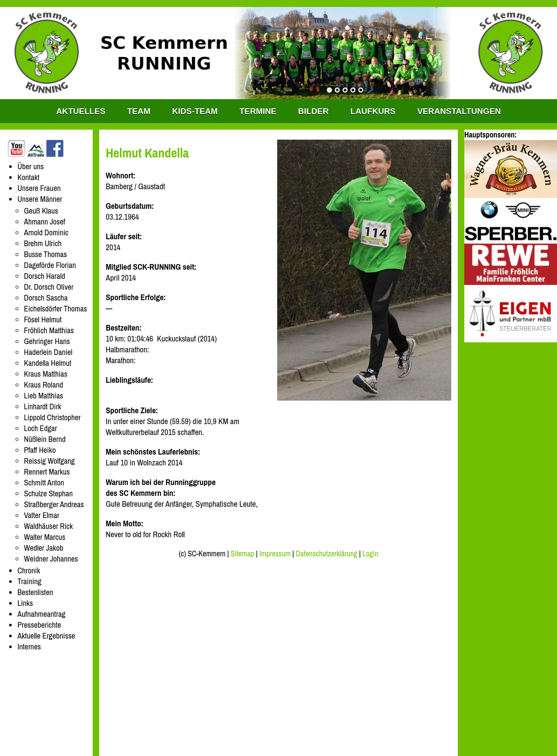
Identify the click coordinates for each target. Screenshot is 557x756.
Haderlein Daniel (48, 352)
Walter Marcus (45, 537)
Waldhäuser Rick (48, 526)
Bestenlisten (35, 592)
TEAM (139, 111)
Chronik (29, 570)
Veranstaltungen (459, 111)
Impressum (275, 554)
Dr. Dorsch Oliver (49, 287)
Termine (258, 111)
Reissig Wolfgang (49, 461)
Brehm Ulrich (43, 243)
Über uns (31, 166)
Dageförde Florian (50, 265)
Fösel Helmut (43, 319)
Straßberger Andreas (54, 504)
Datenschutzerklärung (327, 554)
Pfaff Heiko (40, 450)
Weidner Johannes (51, 559)
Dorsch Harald (45, 276)
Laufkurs (373, 111)
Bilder (313, 111)
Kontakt (29, 177)
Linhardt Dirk (43, 406)
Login (370, 554)
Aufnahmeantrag (41, 614)
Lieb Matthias (44, 396)
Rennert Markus (47, 472)
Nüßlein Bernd (45, 439)
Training (29, 581)
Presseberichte (39, 625)
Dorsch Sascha (46, 298)
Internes (29, 647)
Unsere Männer (40, 199)
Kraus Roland (44, 385)
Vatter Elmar (42, 515)
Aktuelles (81, 111)
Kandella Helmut (48, 363)
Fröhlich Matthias (49, 330)
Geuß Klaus (41, 211)
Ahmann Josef (45, 222)
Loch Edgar (40, 428)
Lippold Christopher (52, 417)
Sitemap (242, 554)
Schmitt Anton (44, 483)
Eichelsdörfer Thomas (55, 309)
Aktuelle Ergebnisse (46, 636)
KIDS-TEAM (195, 111)
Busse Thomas (45, 254)
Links (25, 603)
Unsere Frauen (39, 188)
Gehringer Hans (47, 341)
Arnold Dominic (46, 232)
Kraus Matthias (46, 374)
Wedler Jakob (44, 548)
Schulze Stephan (48, 493)
